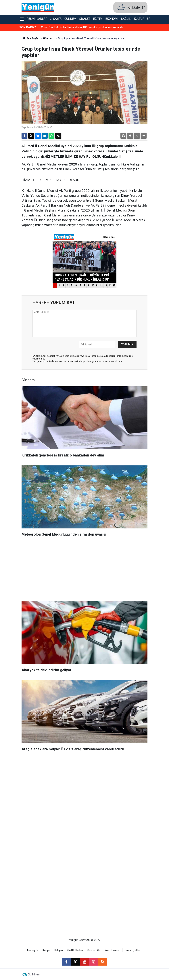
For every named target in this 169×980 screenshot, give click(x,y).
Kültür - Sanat (145, 19)
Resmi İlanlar (37, 19)
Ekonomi (112, 19)
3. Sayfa (56, 19)
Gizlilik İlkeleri (75, 950)
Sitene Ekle (94, 950)
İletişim (59, 950)
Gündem (70, 19)
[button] (130, 136)
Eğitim (98, 19)
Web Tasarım (113, 950)
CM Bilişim (34, 975)
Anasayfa (32, 950)
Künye (46, 950)
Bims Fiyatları (133, 950)
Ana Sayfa (30, 38)
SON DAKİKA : (29, 27)
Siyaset (85, 19)
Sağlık (126, 19)
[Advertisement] (84, 570)
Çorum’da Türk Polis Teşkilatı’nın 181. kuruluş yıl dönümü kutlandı (82, 27)
